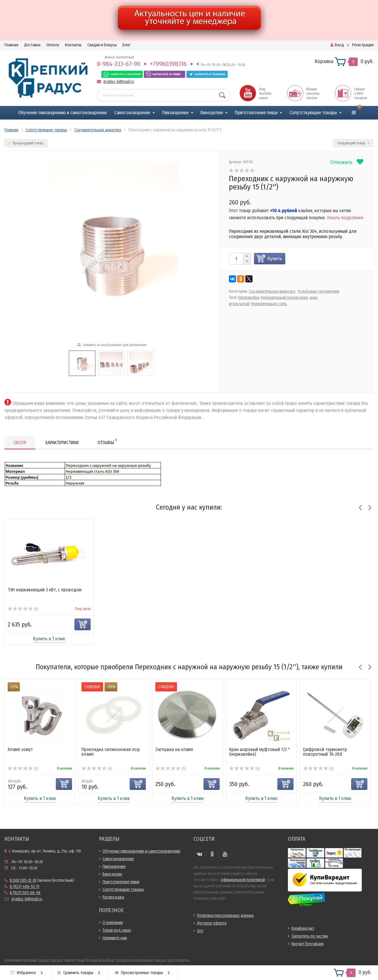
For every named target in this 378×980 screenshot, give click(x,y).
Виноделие (212, 113)
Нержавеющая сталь (269, 304)
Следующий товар (353, 143)
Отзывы (107, 442)
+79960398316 (168, 64)
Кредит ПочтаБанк (308, 944)
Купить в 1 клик (49, 639)
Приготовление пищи (256, 113)
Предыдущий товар (26, 143)
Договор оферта (212, 923)
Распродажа (113, 897)
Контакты (73, 45)
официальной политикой (243, 880)
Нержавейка (249, 298)
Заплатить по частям (310, 936)
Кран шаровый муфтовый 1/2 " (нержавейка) (259, 752)
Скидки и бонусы (102, 45)
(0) (23, 609)
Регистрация (363, 45)
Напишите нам (115, 938)
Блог (127, 45)
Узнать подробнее (345, 218)
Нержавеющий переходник (284, 298)
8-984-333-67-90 (119, 64)
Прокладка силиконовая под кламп (111, 752)
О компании (113, 923)
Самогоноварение (132, 113)
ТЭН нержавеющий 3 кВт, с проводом (45, 590)
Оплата (53, 45)
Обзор (20, 442)
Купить (275, 259)
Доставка (32, 45)
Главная (11, 45)
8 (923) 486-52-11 (25, 887)
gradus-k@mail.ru (119, 82)
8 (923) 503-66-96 (25, 893)
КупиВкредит (303, 929)
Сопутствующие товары (313, 113)
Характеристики (62, 442)
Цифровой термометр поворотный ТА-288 (325, 752)
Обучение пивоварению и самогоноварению (62, 113)
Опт (200, 931)
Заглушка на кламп (174, 749)
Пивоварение (175, 113)
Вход (337, 45)
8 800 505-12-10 (23, 880)
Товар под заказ (117, 930)
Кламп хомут (20, 749)
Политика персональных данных (225, 916)
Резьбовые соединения (318, 291)
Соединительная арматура (272, 291)
